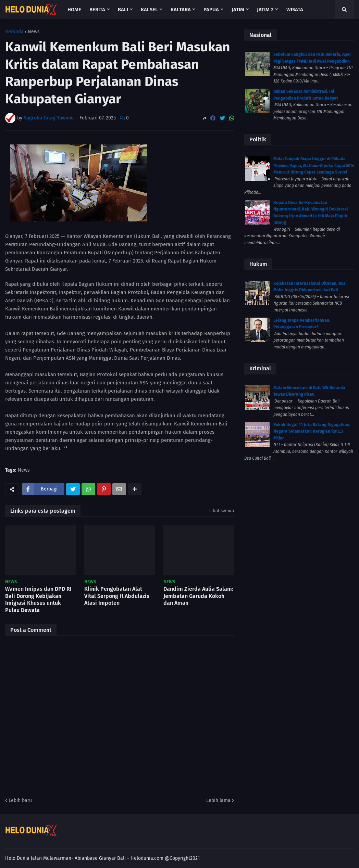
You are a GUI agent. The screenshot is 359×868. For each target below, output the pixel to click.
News (34, 32)
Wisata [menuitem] (295, 10)
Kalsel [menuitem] (149, 10)
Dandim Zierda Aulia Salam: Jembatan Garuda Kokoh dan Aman (198, 596)
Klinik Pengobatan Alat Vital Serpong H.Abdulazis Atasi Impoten (117, 596)
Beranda (14, 32)
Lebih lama (218, 800)
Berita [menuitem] (97, 10)
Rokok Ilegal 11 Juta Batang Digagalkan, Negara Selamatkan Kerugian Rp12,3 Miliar (312, 431)
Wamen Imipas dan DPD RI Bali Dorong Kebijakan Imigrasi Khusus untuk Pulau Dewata (38, 599)
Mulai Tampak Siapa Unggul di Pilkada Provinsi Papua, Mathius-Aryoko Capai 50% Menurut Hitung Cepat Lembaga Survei (314, 165)
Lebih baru (20, 800)
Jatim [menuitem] (238, 10)
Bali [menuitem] (123, 10)
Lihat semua (222, 510)
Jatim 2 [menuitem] (265, 10)
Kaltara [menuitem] (181, 10)
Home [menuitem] (74, 10)
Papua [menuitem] (211, 10)
